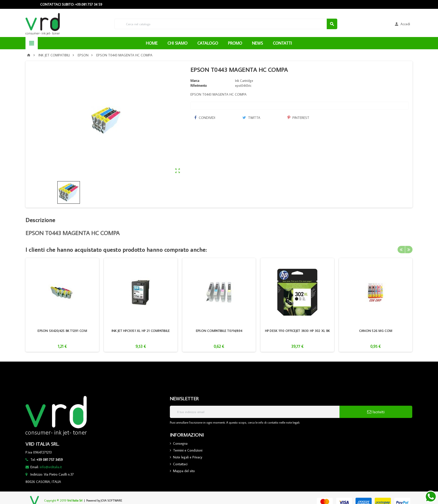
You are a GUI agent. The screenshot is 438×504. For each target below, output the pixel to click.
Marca (195, 81)
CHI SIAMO (177, 43)
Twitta (251, 118)
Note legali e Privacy (188, 457)
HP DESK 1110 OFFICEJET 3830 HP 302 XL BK (297, 331)
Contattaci (180, 464)
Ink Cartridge (244, 81)
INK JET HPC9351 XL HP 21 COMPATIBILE (141, 331)
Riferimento (199, 86)
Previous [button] (401, 250)
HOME (152, 43)
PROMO (235, 43)
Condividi (205, 118)
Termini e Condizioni (188, 450)
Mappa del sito (184, 471)
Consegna (180, 443)
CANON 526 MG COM (376, 331)
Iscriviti (376, 412)
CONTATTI (282, 43)
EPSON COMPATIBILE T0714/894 (219, 331)
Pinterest (298, 118)
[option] (62, 305)
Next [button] (409, 250)
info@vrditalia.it (51, 467)
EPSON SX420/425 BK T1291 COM (62, 331)
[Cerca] (226, 24)
